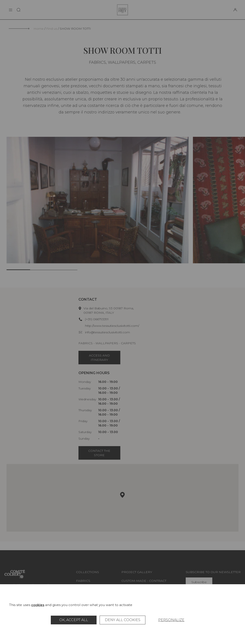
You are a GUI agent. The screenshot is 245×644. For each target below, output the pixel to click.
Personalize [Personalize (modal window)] (171, 620)
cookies (38, 605)
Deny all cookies (123, 620)
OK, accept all (74, 620)
